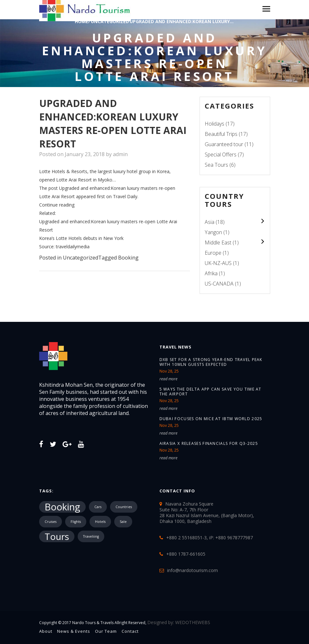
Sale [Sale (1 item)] (123, 522)
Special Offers (221, 154)
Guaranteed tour (224, 144)
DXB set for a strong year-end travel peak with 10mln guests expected (211, 362)
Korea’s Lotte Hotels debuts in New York (81, 238)
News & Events (74, 631)
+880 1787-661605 (186, 554)
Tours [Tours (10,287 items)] (57, 536)
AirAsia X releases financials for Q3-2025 (209, 443)
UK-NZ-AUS (218, 263)
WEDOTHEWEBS (193, 622)
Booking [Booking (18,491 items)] (62, 507)
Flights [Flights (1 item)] (76, 522)
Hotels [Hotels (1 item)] (100, 522)
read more (168, 379)
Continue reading (57, 205)
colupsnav (263, 221)
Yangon (213, 232)
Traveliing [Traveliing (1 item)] (91, 536)
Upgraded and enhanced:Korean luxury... (182, 21)
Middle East (218, 243)
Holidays (215, 124)
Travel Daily (125, 196)
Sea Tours (216, 165)
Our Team (106, 631)
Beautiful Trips (221, 134)
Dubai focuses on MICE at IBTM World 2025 (211, 419)
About (46, 631)
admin (120, 154)
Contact (130, 631)
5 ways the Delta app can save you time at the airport (210, 392)
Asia (210, 222)
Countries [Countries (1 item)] (124, 507)
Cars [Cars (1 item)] (98, 507)
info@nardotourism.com (193, 570)
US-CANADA (219, 284)
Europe (213, 253)
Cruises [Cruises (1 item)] (51, 522)
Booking (128, 258)
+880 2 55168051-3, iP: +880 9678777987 (210, 538)
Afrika (211, 273)
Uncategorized (81, 258)
